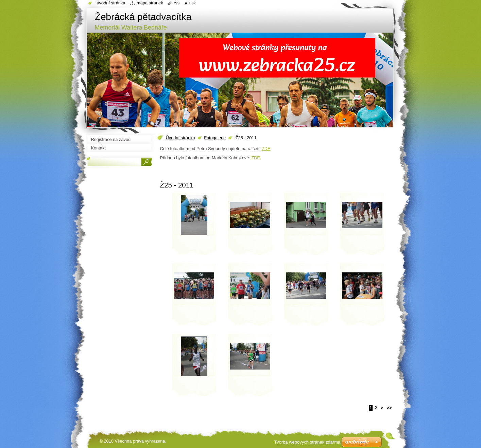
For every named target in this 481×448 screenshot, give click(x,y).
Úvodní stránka (181, 138)
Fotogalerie (215, 138)
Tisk (193, 3)
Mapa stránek (150, 3)
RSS (177, 3)
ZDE (266, 149)
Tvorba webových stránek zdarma (307, 442)
